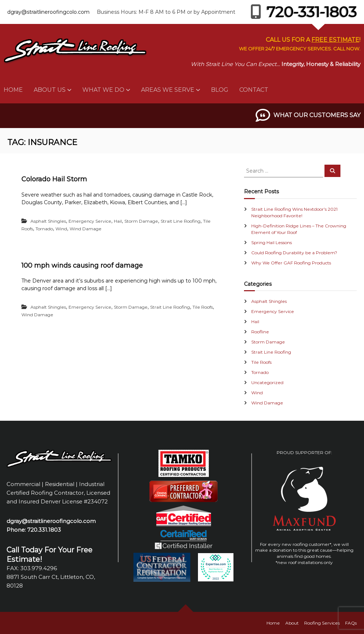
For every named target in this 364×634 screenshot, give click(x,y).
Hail (118, 221)
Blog (220, 90)
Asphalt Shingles (48, 221)
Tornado (44, 229)
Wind (61, 229)
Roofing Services (322, 623)
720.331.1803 (44, 530)
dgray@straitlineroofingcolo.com (48, 12)
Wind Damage (86, 229)
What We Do (103, 90)
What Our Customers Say (317, 115)
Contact (254, 90)
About (292, 623)
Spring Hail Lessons (272, 242)
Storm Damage (141, 221)
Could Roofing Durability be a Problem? (294, 253)
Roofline (260, 332)
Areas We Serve (168, 90)
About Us (50, 90)
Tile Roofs (203, 307)
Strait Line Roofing (181, 221)
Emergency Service (90, 221)
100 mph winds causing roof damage (82, 265)
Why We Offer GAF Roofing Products (291, 263)
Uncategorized (267, 382)
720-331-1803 (304, 12)
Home (13, 90)
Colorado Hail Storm (54, 179)
